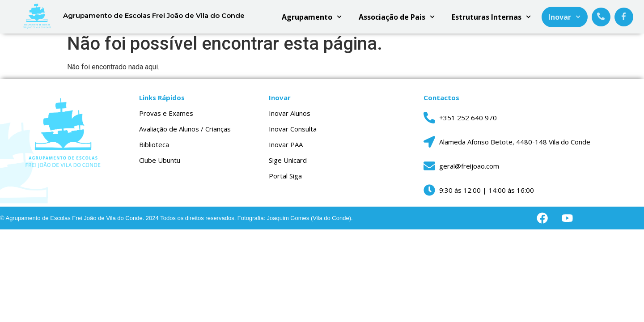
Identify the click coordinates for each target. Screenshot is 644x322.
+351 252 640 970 (468, 122)
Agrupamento (312, 17)
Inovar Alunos (290, 117)
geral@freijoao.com (469, 170)
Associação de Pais (397, 17)
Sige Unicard (288, 164)
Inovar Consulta (293, 133)
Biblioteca (154, 148)
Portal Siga (285, 180)
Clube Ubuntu (160, 164)
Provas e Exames (166, 117)
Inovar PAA (286, 148)
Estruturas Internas (491, 17)
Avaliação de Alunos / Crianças (185, 133)
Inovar (564, 17)
